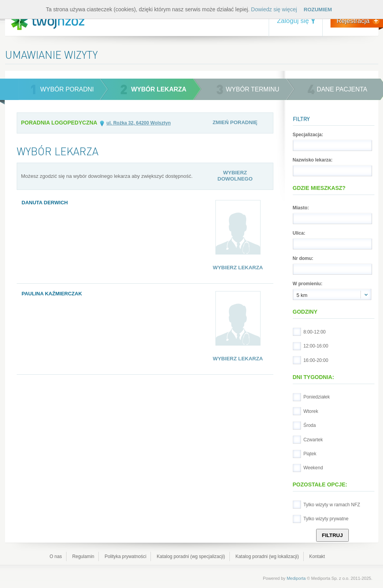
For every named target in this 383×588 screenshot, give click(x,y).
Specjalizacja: (308, 135)
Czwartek (313, 440)
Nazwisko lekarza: (313, 160)
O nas (56, 556)
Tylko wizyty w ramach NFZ (332, 505)
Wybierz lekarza (238, 268)
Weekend (313, 468)
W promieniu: (308, 284)
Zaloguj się (293, 21)
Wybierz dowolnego (235, 176)
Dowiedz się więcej (274, 9)
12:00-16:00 (316, 346)
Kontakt (317, 556)
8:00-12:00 (314, 332)
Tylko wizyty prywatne (326, 519)
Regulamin (83, 556)
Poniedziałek (317, 397)
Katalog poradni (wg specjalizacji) (191, 556)
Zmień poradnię (235, 122)
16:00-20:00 (316, 360)
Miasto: (301, 208)
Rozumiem (318, 10)
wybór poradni (67, 89)
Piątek (310, 454)
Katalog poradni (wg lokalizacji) (267, 556)
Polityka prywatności (125, 556)
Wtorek (311, 411)
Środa (310, 425)
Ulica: (299, 233)
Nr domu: (303, 258)
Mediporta (296, 578)
